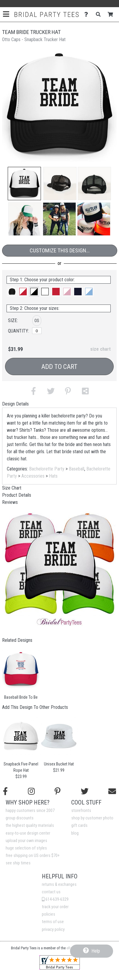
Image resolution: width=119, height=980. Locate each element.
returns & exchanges (59, 885)
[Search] (100, 14)
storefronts (81, 811)
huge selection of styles (26, 848)
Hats (53, 476)
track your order (55, 907)
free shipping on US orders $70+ (33, 856)
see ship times (18, 863)
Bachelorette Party (47, 469)
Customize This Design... (60, 250)
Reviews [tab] (10, 502)
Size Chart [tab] (12, 488)
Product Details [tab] (17, 495)
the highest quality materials (30, 826)
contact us (51, 892)
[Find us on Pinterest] (58, 791)
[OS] (37, 331)
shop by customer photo (92, 818)
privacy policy (53, 929)
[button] (24, 184)
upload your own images (26, 841)
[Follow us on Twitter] (85, 791)
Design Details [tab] (15, 404)
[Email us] (112, 791)
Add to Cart (59, 367)
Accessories (33, 476)
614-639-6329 (55, 899)
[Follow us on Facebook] (5, 791)
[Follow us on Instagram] (31, 791)
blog (75, 833)
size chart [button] (100, 349)
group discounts (20, 818)
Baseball (77, 469)
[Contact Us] (88, 14)
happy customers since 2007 (30, 811)
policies (49, 914)
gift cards (79, 826)
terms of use (53, 922)
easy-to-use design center (28, 833)
